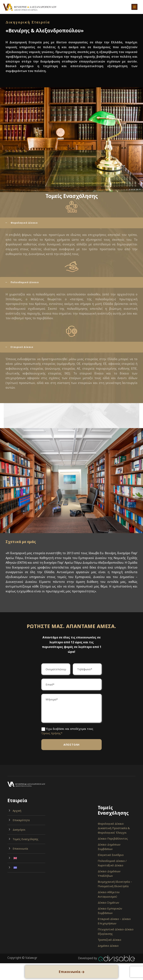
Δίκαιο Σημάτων (108, 902)
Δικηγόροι (19, 830)
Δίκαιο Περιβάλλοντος (113, 838)
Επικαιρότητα (21, 820)
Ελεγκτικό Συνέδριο (111, 855)
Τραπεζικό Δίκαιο (109, 940)
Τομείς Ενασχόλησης (26, 839)
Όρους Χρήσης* (52, 733)
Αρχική (17, 811)
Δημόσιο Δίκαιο (108, 946)
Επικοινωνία (20, 849)
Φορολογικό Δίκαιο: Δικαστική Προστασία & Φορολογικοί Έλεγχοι (114, 828)
